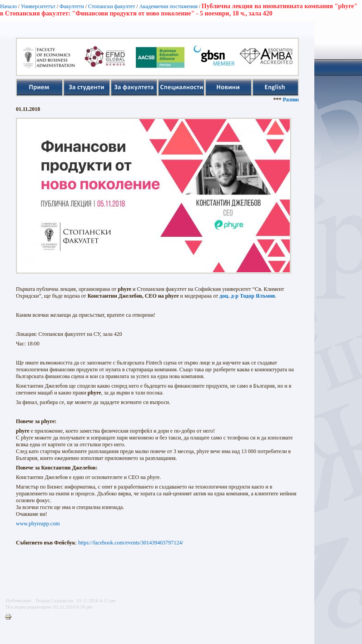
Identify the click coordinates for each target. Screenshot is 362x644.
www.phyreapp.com (38, 524)
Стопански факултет (112, 6)
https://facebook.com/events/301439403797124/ (131, 543)
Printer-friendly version (10, 617)
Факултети (72, 6)
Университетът (38, 6)
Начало (8, 6)
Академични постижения (168, 6)
